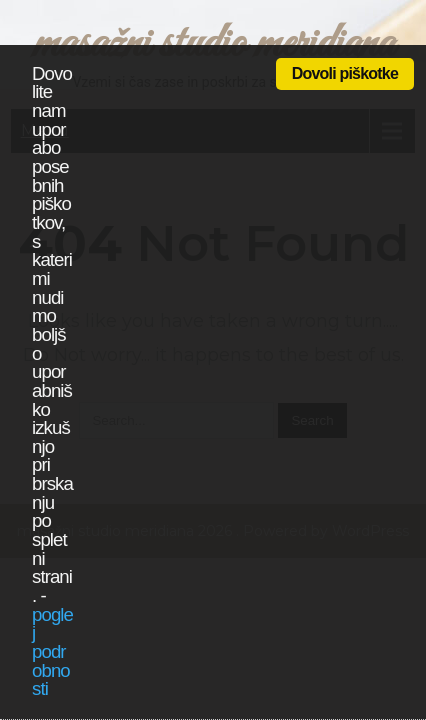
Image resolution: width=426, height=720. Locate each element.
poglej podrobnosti (52, 652)
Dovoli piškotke (345, 73)
